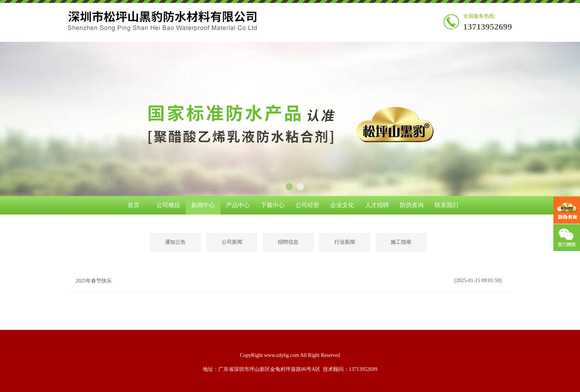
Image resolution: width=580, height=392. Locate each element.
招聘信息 (288, 242)
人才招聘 (377, 205)
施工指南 (401, 242)
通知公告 (175, 242)
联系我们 (446, 205)
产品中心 (238, 205)
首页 (134, 205)
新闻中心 (203, 205)
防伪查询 (412, 205)
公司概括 (168, 205)
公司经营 (307, 205)
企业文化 (342, 205)
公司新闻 (232, 242)
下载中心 (273, 205)
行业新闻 (345, 242)
